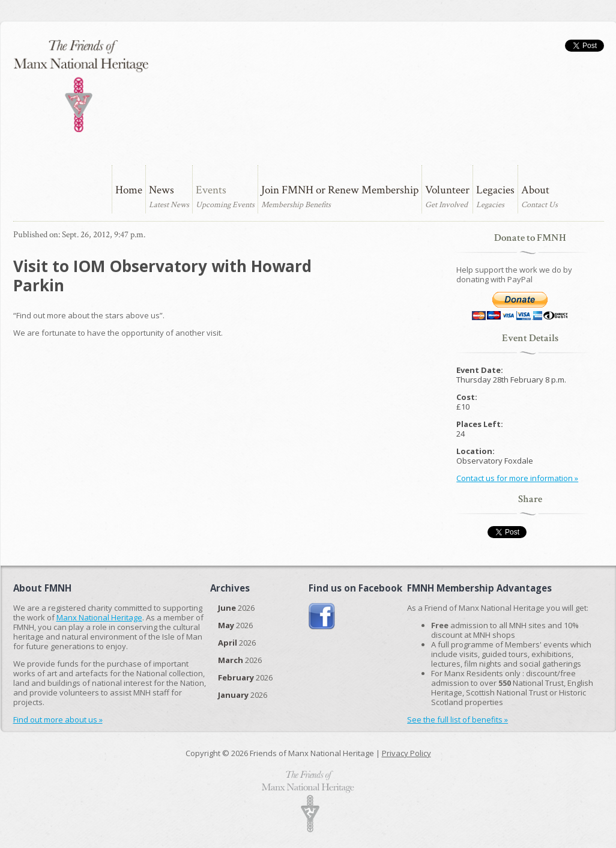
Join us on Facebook (322, 616)
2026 (236, 608)
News (162, 190)
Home (129, 190)
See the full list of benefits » (457, 719)
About (535, 190)
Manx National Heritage (99, 617)
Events (211, 190)
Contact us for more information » (517, 478)
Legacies (495, 190)
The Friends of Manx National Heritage (81, 86)
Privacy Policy (406, 753)
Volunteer (447, 190)
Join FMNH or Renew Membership (340, 190)
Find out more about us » (58, 719)
